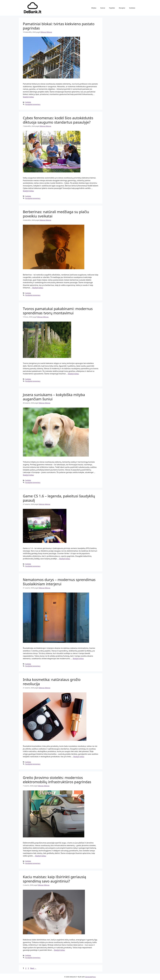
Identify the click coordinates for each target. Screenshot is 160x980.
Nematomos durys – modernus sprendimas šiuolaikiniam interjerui (59, 582)
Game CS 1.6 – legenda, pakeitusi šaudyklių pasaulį (59, 498)
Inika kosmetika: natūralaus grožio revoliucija (52, 682)
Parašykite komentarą (33, 104)
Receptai (122, 8)
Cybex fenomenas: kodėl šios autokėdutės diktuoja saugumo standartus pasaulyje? (58, 120)
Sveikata (132, 8)
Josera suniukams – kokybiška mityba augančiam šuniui (54, 397)
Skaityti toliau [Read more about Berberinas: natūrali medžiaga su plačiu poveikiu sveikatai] (38, 288)
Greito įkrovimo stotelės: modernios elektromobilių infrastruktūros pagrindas (57, 780)
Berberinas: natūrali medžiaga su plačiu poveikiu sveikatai (56, 214)
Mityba (94, 8)
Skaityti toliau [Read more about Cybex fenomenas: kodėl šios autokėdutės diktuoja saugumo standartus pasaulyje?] (28, 191)
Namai (103, 8)
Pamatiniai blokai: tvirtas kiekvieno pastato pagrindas (59, 26)
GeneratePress (90, 977)
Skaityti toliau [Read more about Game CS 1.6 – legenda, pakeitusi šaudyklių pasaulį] (65, 559)
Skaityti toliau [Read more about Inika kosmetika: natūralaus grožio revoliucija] (79, 757)
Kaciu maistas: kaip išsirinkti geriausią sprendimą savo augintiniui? (54, 879)
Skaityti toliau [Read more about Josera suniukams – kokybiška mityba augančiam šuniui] (28, 475)
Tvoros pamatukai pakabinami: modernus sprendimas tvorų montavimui (58, 311)
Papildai (112, 8)
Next (33, 968)
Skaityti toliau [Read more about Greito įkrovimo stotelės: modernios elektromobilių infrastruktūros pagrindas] (41, 856)
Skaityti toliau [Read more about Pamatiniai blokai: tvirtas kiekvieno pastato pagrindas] (28, 97)
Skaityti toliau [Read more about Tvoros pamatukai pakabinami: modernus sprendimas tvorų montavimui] (73, 374)
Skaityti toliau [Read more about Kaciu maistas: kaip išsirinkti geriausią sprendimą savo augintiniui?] (59, 950)
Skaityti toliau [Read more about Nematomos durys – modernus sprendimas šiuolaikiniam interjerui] (78, 658)
